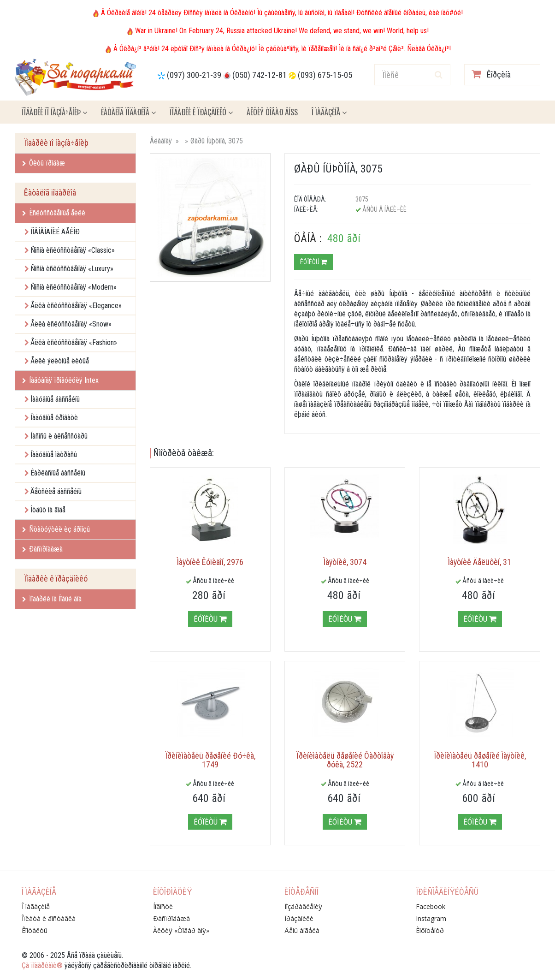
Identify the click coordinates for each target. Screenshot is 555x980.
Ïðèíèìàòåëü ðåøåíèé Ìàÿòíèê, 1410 (480, 760)
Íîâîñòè (163, 906)
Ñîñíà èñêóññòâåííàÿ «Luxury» (72, 269)
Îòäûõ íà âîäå (48, 510)
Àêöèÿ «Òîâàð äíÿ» (181, 930)
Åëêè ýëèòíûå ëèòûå (60, 361)
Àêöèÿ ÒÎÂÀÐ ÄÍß (272, 112)
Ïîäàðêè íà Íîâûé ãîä (52, 599)
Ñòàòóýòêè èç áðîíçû (56, 529)
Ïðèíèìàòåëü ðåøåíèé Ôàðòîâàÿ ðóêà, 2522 (345, 760)
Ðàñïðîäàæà (42, 549)
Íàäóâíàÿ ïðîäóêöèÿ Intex (60, 380)
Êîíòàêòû (35, 930)
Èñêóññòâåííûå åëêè (54, 213)
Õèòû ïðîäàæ (44, 163)
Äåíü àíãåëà (302, 930)
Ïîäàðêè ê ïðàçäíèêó (201, 112)
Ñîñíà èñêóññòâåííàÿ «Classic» (73, 250)
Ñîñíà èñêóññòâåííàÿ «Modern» (74, 287)
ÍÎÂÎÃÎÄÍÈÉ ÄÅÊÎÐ (55, 232)
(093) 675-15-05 (325, 75)
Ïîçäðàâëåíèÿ (303, 906)
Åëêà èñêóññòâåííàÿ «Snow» (71, 324)
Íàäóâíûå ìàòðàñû (54, 454)
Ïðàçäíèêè (299, 918)
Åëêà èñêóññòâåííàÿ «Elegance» (76, 306)
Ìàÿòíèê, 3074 (345, 562)
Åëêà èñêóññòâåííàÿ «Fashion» (74, 342)
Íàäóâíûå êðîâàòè (54, 418)
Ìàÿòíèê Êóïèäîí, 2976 (210, 562)
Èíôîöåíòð (430, 930)
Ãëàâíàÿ (161, 141)
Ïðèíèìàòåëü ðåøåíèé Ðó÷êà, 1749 (210, 760)
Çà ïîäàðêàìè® (42, 965)
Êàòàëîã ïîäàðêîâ (128, 112)
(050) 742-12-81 (260, 75)
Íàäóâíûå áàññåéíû (55, 399)
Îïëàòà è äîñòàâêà (49, 918)
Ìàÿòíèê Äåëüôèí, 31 (480, 562)
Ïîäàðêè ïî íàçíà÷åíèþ (54, 112)
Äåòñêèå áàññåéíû (56, 491)
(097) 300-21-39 (194, 75)
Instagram (431, 918)
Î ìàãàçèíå (329, 112)
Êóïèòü (313, 262)
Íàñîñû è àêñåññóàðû (59, 436)
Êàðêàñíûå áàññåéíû (58, 473)
